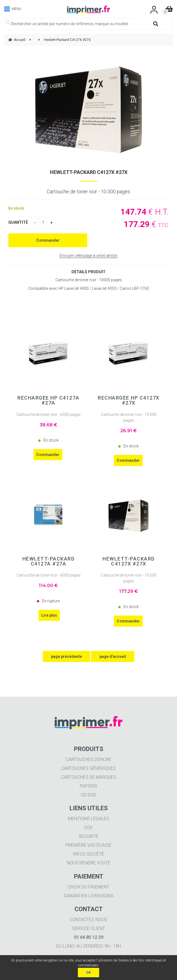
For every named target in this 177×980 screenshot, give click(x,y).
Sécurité (89, 836)
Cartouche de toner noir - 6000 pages (48, 415)
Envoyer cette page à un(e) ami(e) (88, 256)
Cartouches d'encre (89, 759)
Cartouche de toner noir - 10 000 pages (129, 417)
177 (129, 591)
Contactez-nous (88, 920)
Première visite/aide (88, 845)
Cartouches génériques (88, 768)
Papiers (88, 786)
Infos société (88, 854)
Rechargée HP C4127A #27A (48, 400)
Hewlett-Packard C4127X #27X (89, 172)
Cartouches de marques (89, 777)
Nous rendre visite (88, 863)
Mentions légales (89, 819)
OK (88, 973)
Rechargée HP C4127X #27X (129, 400)
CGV (88, 827)
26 (129, 431)
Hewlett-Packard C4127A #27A (49, 561)
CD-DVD (88, 795)
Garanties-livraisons (89, 896)
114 (48, 586)
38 (48, 425)
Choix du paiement (88, 887)
